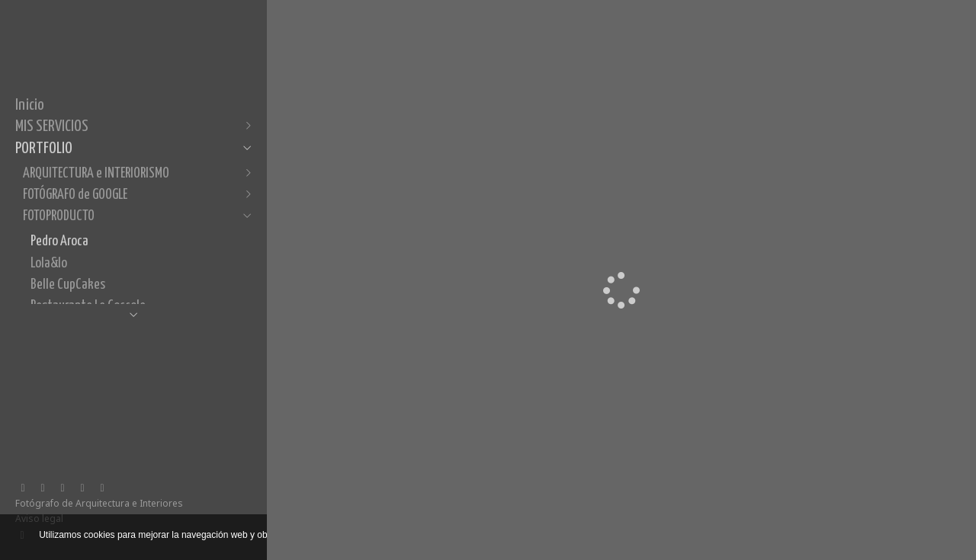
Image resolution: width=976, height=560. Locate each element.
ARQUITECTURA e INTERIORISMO (96, 173)
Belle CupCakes (68, 285)
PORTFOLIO (44, 149)
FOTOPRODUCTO (59, 216)
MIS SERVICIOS (52, 126)
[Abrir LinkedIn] (43, 488)
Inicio (30, 105)
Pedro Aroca (59, 241)
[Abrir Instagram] (63, 488)
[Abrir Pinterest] (82, 488)
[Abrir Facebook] (23, 488)
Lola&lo (49, 263)
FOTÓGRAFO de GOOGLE (75, 195)
